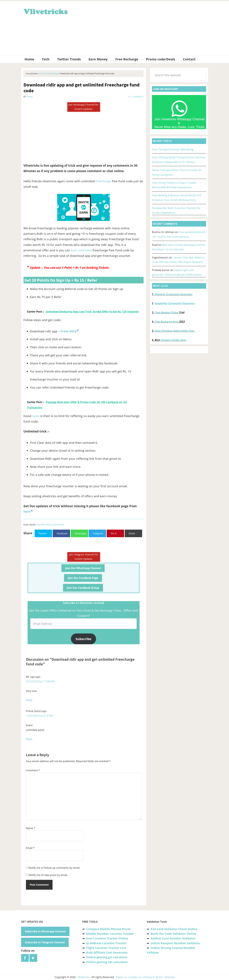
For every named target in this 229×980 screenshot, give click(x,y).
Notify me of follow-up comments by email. (54, 868)
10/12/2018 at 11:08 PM (40, 681)
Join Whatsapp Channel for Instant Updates (83, 107)
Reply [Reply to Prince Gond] (29, 739)
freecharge (103, 181)
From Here (68, 331)
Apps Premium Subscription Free (175, 331)
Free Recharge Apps (166, 322)
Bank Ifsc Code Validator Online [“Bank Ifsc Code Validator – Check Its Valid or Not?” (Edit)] (173, 934)
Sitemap (170, 977)
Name (31, 828)
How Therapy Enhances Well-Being (173, 149)
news (36, 416)
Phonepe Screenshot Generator (173, 294)
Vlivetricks (45, 11)
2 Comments (137, 97)
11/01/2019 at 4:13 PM (39, 716)
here (27, 512)
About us (121, 977)
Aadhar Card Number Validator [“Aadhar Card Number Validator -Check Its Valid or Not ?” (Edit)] (173, 938)
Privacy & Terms (153, 977)
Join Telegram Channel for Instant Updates (84, 557)
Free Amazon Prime (166, 312)
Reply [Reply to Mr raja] (29, 700)
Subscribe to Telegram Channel (45, 942)
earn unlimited (81, 250)
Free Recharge (44, 525)
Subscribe (83, 639)
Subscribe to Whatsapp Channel (45, 931)
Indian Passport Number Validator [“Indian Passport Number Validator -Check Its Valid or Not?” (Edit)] (175, 943)
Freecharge (58, 525)
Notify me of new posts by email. (48, 875)
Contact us (135, 977)
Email (30, 848)
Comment (33, 770)
